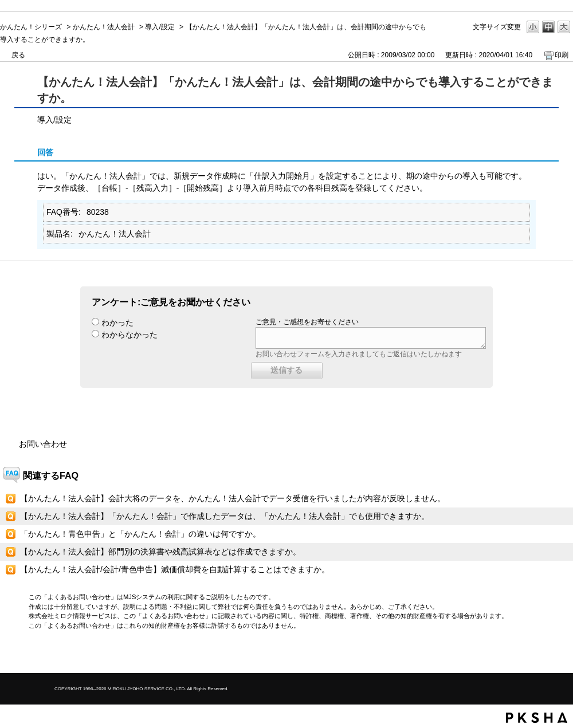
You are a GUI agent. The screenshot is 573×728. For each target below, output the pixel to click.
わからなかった (129, 335)
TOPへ (544, 654)
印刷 (562, 55)
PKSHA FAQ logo (537, 718)
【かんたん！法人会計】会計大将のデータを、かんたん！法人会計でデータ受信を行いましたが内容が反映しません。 (233, 498)
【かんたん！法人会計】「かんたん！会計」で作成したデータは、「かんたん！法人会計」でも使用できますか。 (225, 516)
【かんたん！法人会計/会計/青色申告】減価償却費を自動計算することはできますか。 (175, 569)
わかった (117, 322)
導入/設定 (160, 27)
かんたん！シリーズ (31, 27)
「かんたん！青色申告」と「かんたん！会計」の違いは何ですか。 (140, 534)
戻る (18, 55)
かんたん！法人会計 (104, 27)
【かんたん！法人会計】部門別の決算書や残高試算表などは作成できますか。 (160, 552)
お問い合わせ (43, 444)
